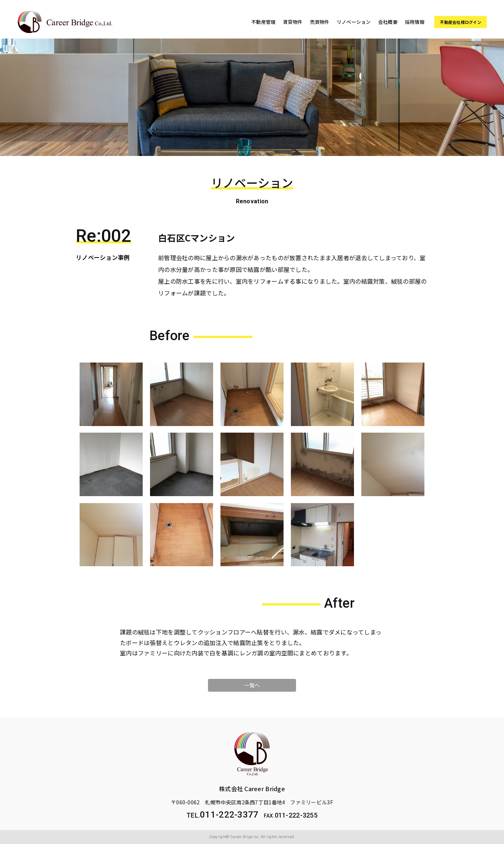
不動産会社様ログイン (461, 22)
